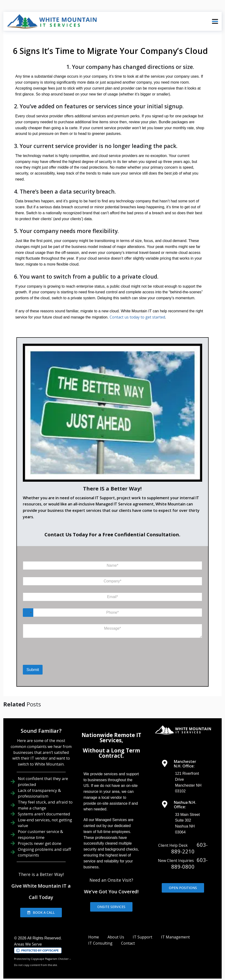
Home (94, 931)
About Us (116, 931)
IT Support (142, 931)
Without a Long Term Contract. (111, 747)
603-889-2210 (189, 842)
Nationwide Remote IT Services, (111, 732)
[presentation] (43, 652)
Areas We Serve (28, 938)
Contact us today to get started (136, 311)
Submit (33, 664)
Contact (128, 937)
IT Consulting (100, 937)
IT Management (175, 931)
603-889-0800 (190, 857)
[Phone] (112, 607)
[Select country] (28, 607)
